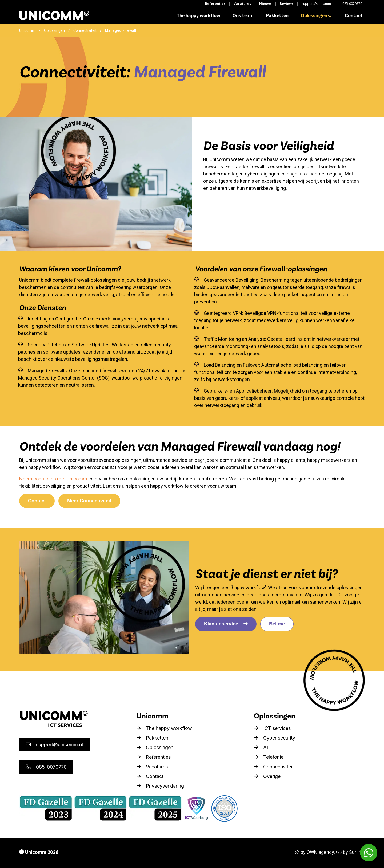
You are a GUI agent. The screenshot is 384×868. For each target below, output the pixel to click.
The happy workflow (199, 16)
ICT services (272, 728)
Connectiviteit (85, 30)
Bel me (277, 624)
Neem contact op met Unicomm (53, 479)
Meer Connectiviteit (89, 501)
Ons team (243, 16)
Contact (354, 16)
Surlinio (357, 852)
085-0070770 (352, 4)
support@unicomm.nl (318, 4)
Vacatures (242, 4)
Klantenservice (226, 624)
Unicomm (27, 30)
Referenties (215, 4)
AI (261, 747)
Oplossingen (317, 16)
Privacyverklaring (160, 786)
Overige (267, 776)
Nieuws (265, 4)
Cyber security (275, 738)
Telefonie (269, 757)
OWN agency (320, 852)
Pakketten (277, 16)
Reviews (287, 4)
